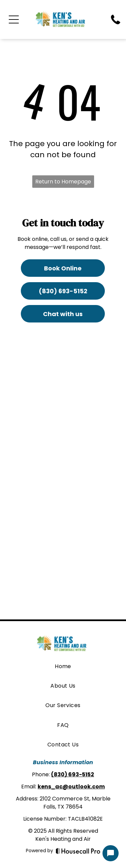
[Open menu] (14, 19)
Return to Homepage (63, 182)
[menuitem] (63, 666)
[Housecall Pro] (78, 851)
